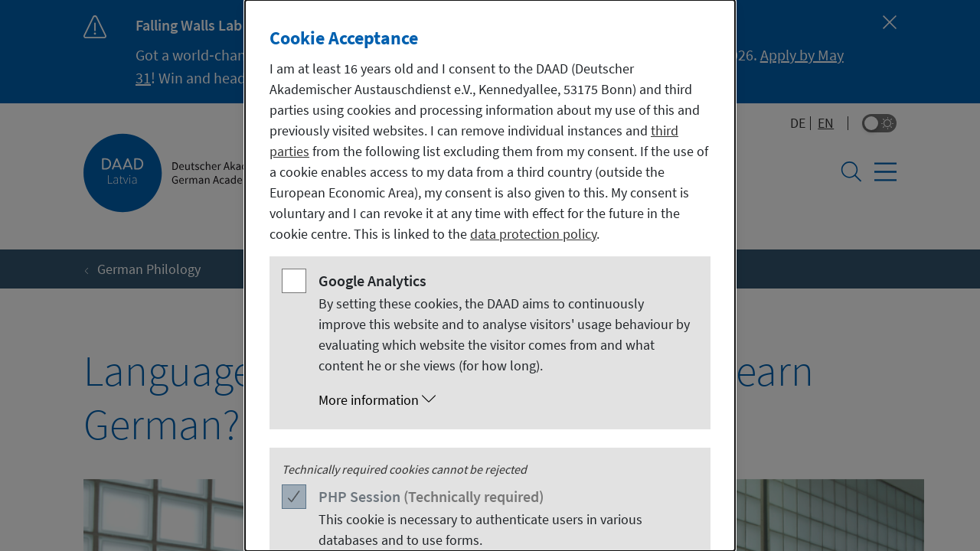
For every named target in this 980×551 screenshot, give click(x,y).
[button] (505, 400)
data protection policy (533, 234)
